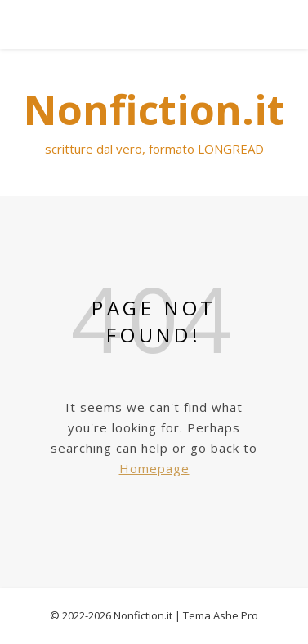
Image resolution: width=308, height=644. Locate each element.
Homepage (154, 468)
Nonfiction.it (143, 615)
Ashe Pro (236, 615)
